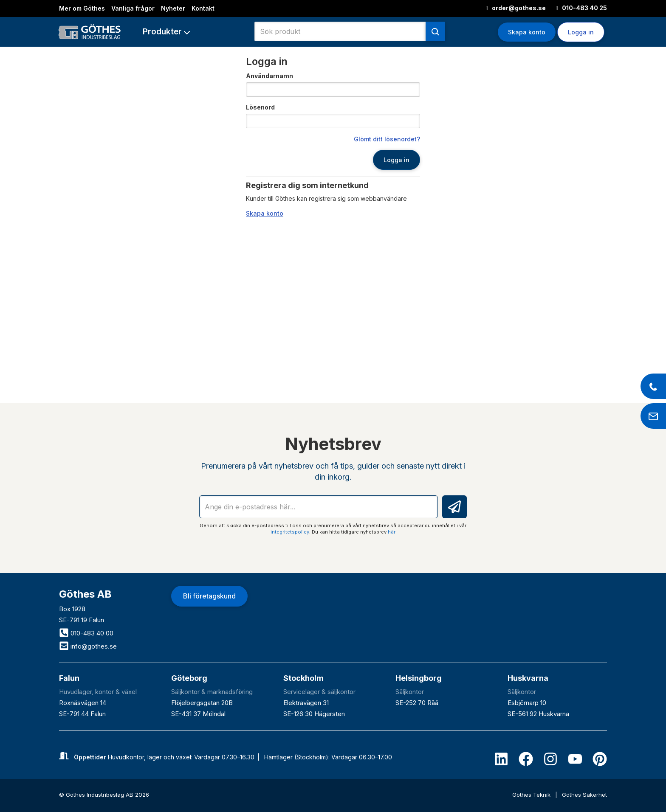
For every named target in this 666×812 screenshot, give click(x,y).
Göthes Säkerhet (584, 795)
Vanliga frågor (133, 8)
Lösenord (260, 107)
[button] (166, 32)
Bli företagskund (209, 596)
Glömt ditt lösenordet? (387, 139)
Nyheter (173, 8)
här (392, 532)
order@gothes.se (516, 8)
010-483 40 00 (86, 633)
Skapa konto (527, 32)
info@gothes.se (88, 646)
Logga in (581, 32)
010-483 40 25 (581, 8)
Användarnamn (270, 76)
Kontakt (203, 8)
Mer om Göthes (82, 8)
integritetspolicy (290, 532)
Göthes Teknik (532, 795)
